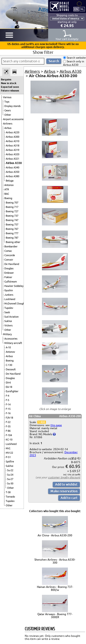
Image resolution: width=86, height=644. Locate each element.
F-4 (7, 396)
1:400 (42, 422)
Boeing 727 (12, 211)
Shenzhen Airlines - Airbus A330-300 (55, 561)
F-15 (8, 409)
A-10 (8, 347)
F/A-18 (9, 418)
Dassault (11, 369)
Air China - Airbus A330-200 (55, 535)
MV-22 (9, 453)
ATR (7, 189)
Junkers (9, 295)
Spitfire (10, 462)
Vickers (8, 325)
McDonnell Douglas (15, 304)
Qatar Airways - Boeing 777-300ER (55, 616)
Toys (7, 102)
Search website (76, 58)
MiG (8, 448)
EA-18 (9, 387)
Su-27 (10, 479)
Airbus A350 (12, 172)
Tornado (10, 497)
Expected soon (10, 87)
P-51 (8, 457)
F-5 (7, 400)
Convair (9, 260)
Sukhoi (8, 321)
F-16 (8, 413)
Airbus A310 (12, 141)
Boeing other (13, 242)
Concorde (10, 255)
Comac (8, 251)
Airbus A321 (12, 159)
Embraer (9, 273)
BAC (7, 194)
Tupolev (9, 308)
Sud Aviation (11, 317)
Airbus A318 (12, 146)
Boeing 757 (12, 225)
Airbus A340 (12, 167)
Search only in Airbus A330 (74, 63)
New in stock (9, 83)
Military (7, 334)
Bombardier (11, 246)
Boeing (8, 198)
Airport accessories (14, 119)
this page (56, 425)
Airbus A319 (12, 150)
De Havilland (12, 264)
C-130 (9, 365)
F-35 (8, 426)
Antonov (9, 185)
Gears (8, 110)
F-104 (9, 435)
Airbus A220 (12, 132)
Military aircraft (13, 343)
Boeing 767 (12, 229)
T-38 (8, 492)
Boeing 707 (12, 203)
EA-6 (8, 383)
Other (8, 115)
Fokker (8, 277)
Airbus (8, 128)
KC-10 (9, 440)
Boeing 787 (12, 238)
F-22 (8, 422)
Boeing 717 (12, 207)
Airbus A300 (12, 137)
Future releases (10, 91)
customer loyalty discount (64, 477)
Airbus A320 (12, 154)
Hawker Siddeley (14, 286)
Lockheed (10, 299)
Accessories (11, 339)
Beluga (10, 181)
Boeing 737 (12, 216)
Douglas (9, 268)
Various (7, 97)
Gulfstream (11, 282)
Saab (7, 312)
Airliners (8, 124)
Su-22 (10, 470)
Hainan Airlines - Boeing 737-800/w (55, 588)
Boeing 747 (12, 220)
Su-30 (10, 483)
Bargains (6, 79)
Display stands (12, 106)
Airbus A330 (14, 163)
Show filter (43, 52)
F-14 (8, 404)
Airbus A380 (12, 176)
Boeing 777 (12, 233)
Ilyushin (9, 290)
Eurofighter (12, 391)
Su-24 (10, 475)
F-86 (8, 431)
